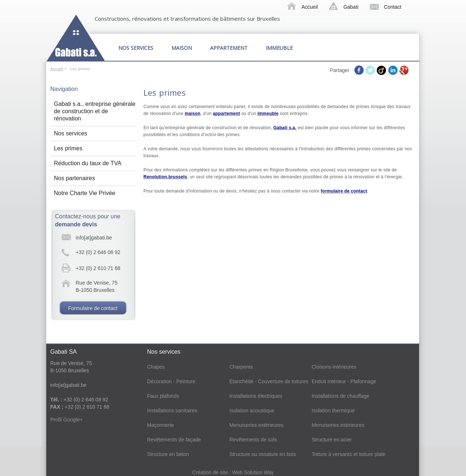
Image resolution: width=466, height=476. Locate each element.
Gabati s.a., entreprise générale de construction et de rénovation (95, 111)
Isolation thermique (333, 410)
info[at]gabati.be (94, 238)
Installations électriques (256, 396)
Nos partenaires (74, 178)
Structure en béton (168, 454)
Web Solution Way (253, 472)
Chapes (156, 367)
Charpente (241, 367)
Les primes (68, 148)
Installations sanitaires (172, 410)
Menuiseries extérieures (256, 425)
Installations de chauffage (341, 396)
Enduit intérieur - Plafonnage (344, 381)
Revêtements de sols (253, 440)
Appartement (229, 48)
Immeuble (279, 48)
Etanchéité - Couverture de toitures (269, 381)
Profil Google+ (66, 420)
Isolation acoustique (252, 410)
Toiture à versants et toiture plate (349, 454)
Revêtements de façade (174, 440)
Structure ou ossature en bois (263, 454)
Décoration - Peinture (171, 381)
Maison (182, 48)
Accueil (310, 7)
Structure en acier (332, 440)
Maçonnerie (160, 425)
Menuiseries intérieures (338, 425)
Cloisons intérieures (334, 367)
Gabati (351, 7)
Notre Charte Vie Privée (85, 193)
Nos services (136, 48)
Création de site (211, 472)
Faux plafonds (163, 396)
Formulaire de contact (93, 308)
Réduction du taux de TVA (88, 163)
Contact (392, 7)
